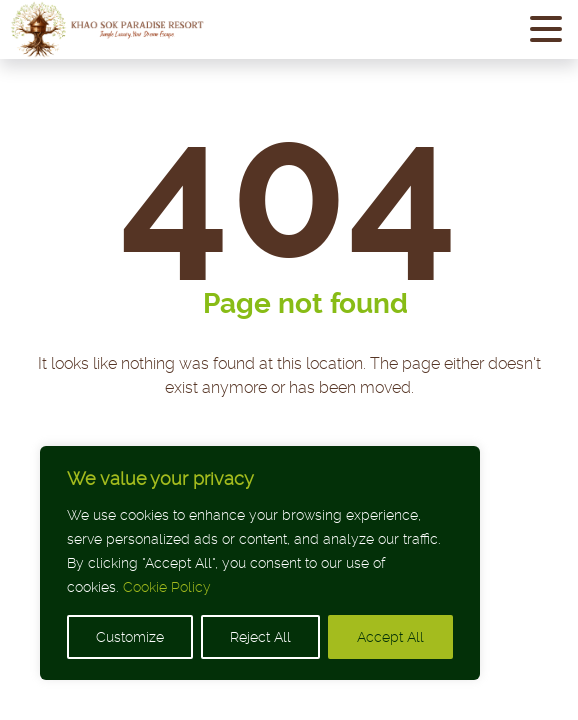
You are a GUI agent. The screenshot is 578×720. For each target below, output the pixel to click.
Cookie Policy (167, 587)
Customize (130, 637)
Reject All (260, 637)
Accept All (390, 637)
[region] (260, 563)
